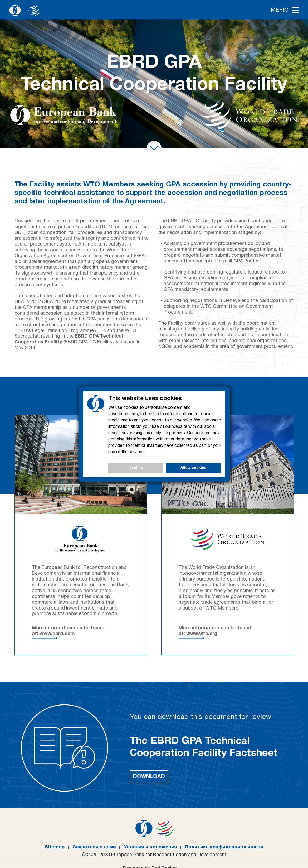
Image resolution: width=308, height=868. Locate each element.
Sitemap (55, 847)
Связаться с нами (94, 847)
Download (149, 777)
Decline (136, 468)
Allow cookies (193, 468)
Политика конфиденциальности (224, 847)
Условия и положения (150, 847)
